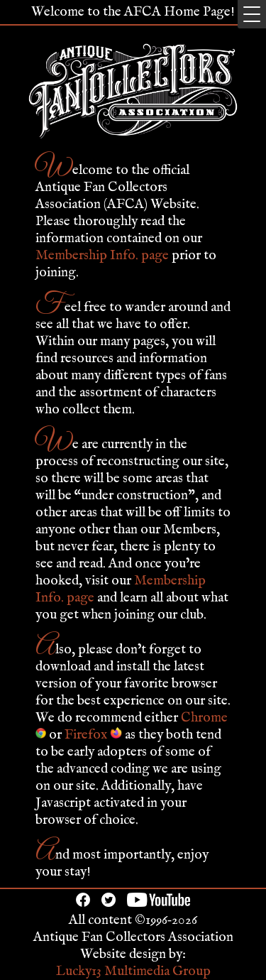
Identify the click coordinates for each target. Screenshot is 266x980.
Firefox (93, 735)
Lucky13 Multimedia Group (133, 971)
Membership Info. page (102, 256)
